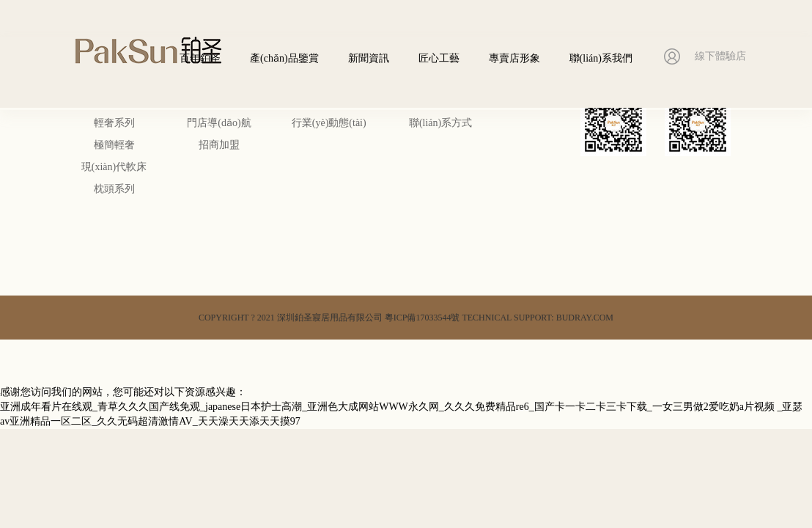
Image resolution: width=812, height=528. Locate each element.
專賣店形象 (514, 58)
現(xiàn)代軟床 (114, 167)
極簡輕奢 (114, 145)
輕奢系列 (114, 123)
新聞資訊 (369, 58)
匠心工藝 (439, 58)
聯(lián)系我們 (601, 58)
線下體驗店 (720, 58)
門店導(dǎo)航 (219, 123)
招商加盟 (219, 145)
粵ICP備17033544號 (422, 318)
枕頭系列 (114, 189)
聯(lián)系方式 (440, 123)
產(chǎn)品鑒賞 (284, 58)
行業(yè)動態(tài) (329, 123)
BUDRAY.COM (585, 318)
